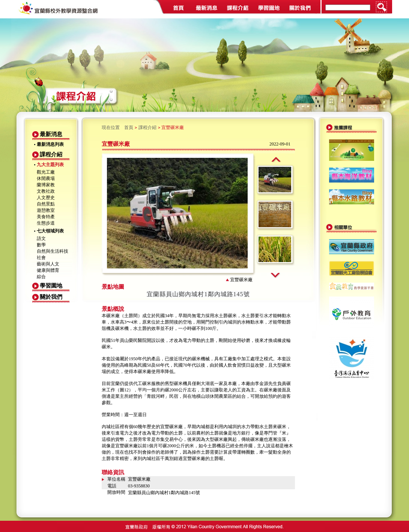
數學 (41, 245)
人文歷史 (46, 198)
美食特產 (46, 217)
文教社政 (46, 191)
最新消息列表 (50, 144)
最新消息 (51, 134)
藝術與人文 (48, 264)
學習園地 (51, 286)
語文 (41, 238)
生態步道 (46, 223)
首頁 (129, 127)
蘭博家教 (46, 185)
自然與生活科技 (53, 251)
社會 (41, 258)
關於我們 (51, 297)
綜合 (41, 277)
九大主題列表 (50, 165)
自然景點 (46, 204)
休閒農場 (46, 178)
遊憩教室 (46, 210)
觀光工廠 (46, 172)
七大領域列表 (50, 231)
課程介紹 (51, 154)
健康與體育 (48, 270)
